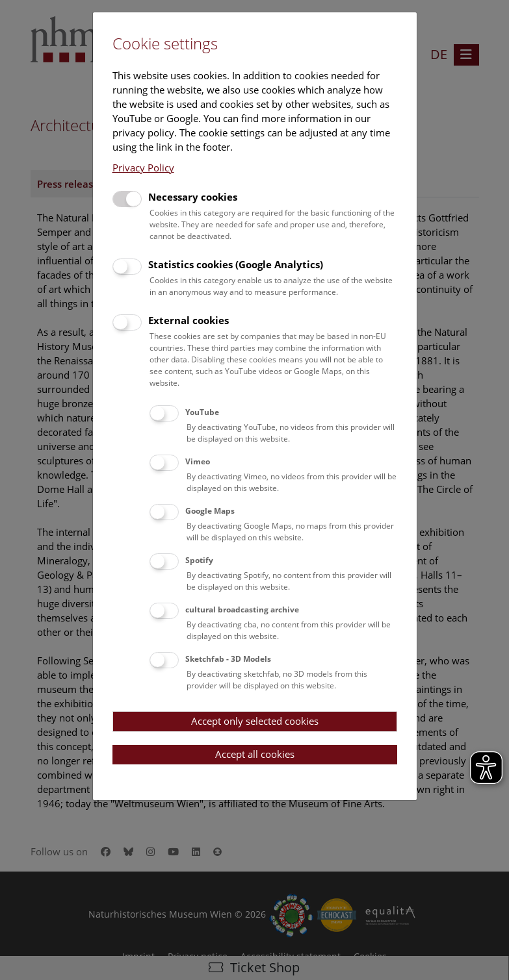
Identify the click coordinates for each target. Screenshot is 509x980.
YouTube (202, 412)
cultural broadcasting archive (242, 609)
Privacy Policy (143, 168)
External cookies (189, 320)
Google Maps (210, 511)
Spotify (199, 560)
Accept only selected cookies (255, 721)
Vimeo (198, 461)
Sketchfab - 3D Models (228, 659)
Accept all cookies (255, 754)
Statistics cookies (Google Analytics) (236, 264)
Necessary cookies (193, 197)
